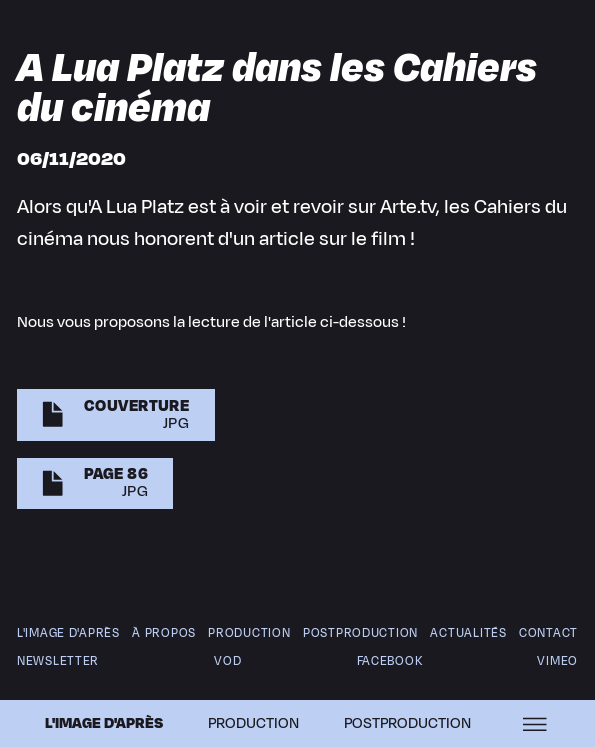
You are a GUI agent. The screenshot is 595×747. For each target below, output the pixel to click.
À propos (164, 633)
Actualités (468, 633)
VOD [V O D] (228, 661)
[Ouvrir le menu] (535, 723)
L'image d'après (102, 723)
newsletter (58, 661)
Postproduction (361, 633)
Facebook (389, 661)
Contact (549, 633)
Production (253, 723)
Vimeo (557, 661)
